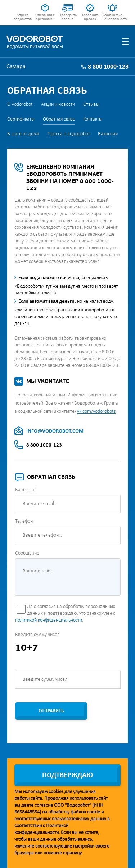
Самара (16, 67)
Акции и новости (58, 105)
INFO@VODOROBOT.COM (55, 431)
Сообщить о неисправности (112, 17)
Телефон (24, 521)
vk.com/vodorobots (96, 412)
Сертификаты (21, 119)
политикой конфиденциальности (49, 620)
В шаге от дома (23, 134)
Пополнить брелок (90, 17)
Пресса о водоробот (69, 134)
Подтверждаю (67, 775)
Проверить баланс (68, 17)
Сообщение (27, 553)
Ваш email (26, 490)
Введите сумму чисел (37, 635)
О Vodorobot (20, 105)
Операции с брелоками (45, 17)
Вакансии (108, 134)
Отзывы (91, 105)
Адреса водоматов (23, 17)
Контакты (93, 119)
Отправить (51, 711)
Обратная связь (59, 119)
